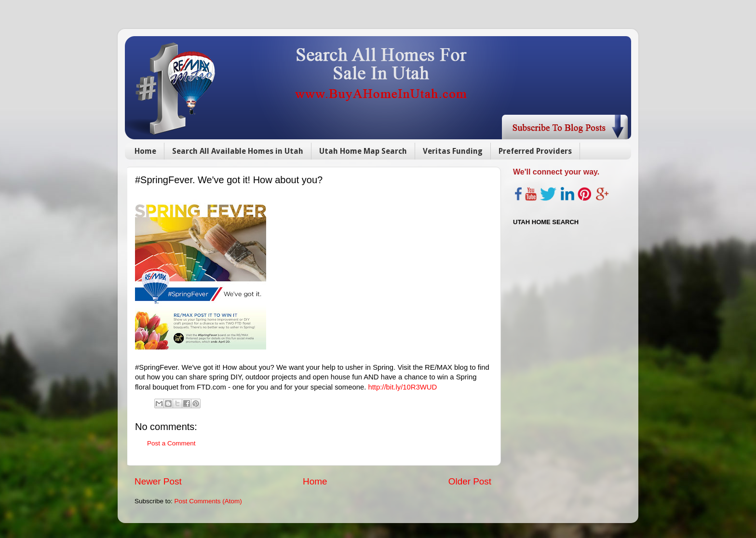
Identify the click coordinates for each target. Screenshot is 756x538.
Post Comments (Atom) (208, 501)
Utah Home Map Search (363, 151)
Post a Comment (171, 443)
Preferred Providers (535, 151)
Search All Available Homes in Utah (238, 151)
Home (145, 151)
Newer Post (158, 481)
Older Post (470, 481)
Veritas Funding (453, 151)
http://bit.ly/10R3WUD (402, 387)
